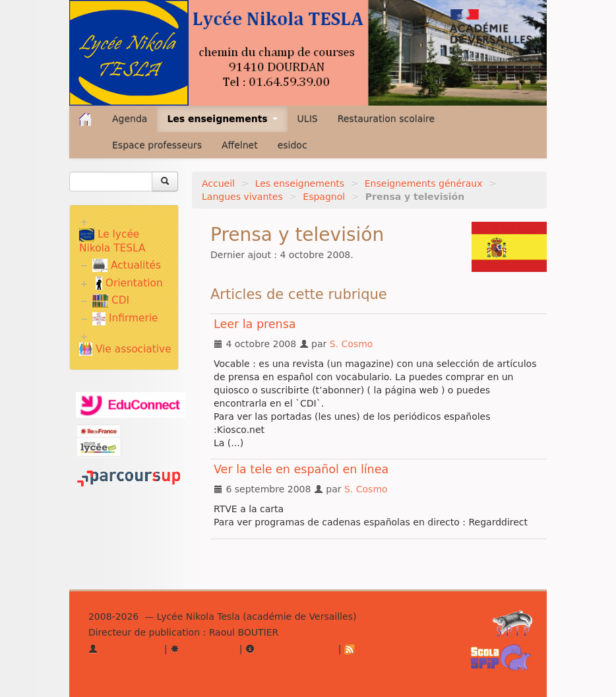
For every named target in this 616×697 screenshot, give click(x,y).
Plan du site (203, 649)
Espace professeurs (157, 145)
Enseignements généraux (424, 183)
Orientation (129, 283)
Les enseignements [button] (222, 119)
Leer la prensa (255, 324)
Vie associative (125, 349)
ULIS (308, 119)
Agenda (130, 119)
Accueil (218, 183)
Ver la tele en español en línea (301, 469)
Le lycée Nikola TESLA (112, 241)
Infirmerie (125, 318)
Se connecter (125, 649)
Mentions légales (290, 649)
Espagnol (324, 197)
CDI (111, 300)
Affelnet (240, 145)
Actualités (127, 265)
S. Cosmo (352, 344)
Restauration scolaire (386, 119)
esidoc (293, 145)
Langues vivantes (242, 197)
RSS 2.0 (369, 649)
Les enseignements (300, 183)
